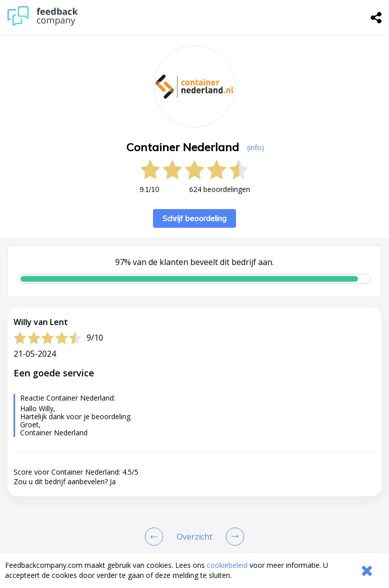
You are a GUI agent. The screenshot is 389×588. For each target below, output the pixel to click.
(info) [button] (256, 147)
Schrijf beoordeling (195, 218)
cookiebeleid (227, 565)
